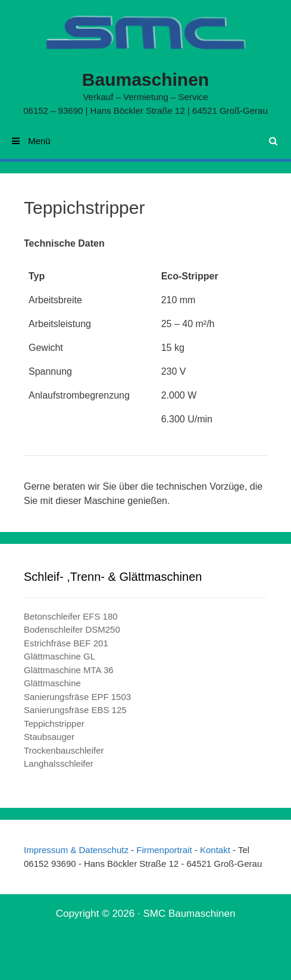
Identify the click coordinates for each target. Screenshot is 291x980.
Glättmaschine (52, 683)
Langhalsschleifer (59, 763)
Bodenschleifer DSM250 (72, 629)
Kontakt (215, 850)
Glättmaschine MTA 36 (69, 670)
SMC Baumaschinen (189, 914)
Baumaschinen (145, 80)
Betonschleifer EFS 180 (71, 616)
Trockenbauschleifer (64, 750)
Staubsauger (49, 737)
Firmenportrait (165, 850)
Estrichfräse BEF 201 (66, 643)
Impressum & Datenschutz (77, 850)
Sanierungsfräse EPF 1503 (77, 697)
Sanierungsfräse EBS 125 (75, 710)
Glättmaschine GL (60, 656)
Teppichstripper (54, 724)
